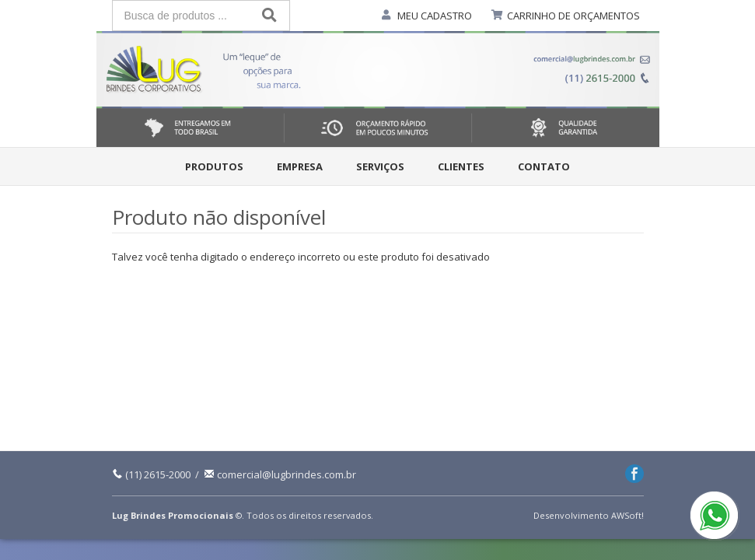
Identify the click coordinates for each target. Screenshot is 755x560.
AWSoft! (627, 515)
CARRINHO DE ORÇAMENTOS (573, 16)
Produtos (214, 166)
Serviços (380, 166)
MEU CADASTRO (435, 16)
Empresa (300, 166)
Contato (544, 166)
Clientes (461, 166)
